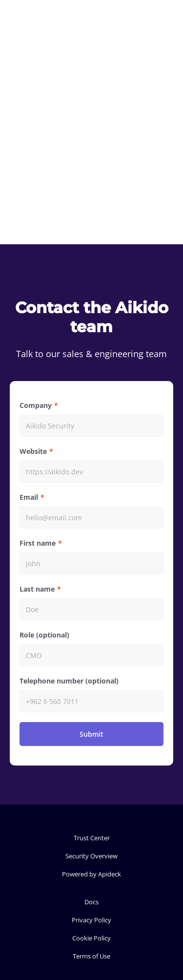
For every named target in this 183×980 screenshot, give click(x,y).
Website (33, 451)
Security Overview (91, 856)
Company (36, 405)
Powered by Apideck (91, 874)
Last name (37, 589)
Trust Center (92, 838)
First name (38, 543)
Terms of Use (91, 956)
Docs (91, 902)
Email (29, 497)
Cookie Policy (91, 938)
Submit (91, 734)
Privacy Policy (91, 920)
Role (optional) (44, 635)
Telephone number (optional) (69, 681)
